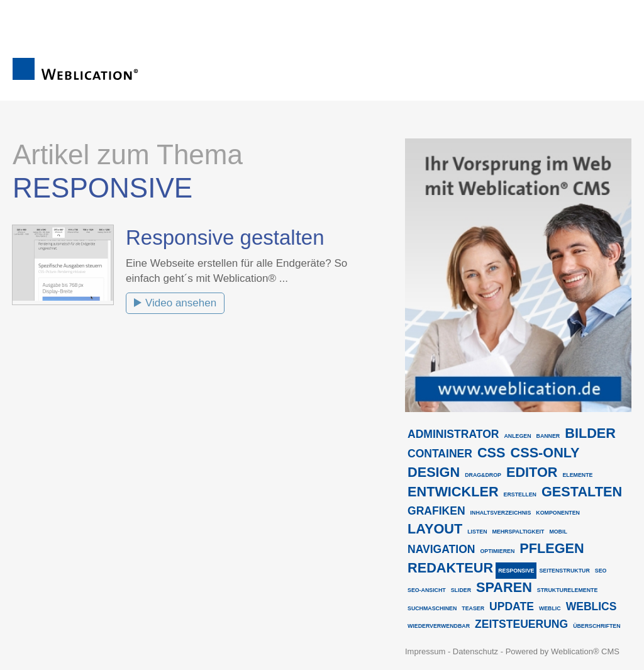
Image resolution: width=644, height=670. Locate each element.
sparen (504, 587)
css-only (545, 453)
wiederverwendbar (439, 626)
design (434, 472)
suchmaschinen (432, 608)
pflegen (552, 548)
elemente (577, 475)
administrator (453, 434)
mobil (558, 532)
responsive (516, 571)
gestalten (582, 492)
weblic (550, 608)
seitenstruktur (564, 571)
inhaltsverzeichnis (501, 513)
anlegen (517, 436)
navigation (441, 549)
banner (548, 436)
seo (601, 571)
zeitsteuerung (521, 624)
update (512, 606)
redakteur (450, 568)
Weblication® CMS (585, 651)
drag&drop (483, 475)
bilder (590, 433)
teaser (473, 608)
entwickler (453, 492)
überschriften (597, 626)
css (491, 453)
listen (477, 532)
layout (435, 529)
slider (461, 590)
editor (532, 472)
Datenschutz (475, 651)
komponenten (558, 513)
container (440, 454)
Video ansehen (181, 303)
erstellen (520, 494)
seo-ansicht (427, 590)
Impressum (425, 651)
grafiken (436, 511)
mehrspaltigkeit (519, 532)
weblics (591, 606)
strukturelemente (567, 590)
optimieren (497, 551)
